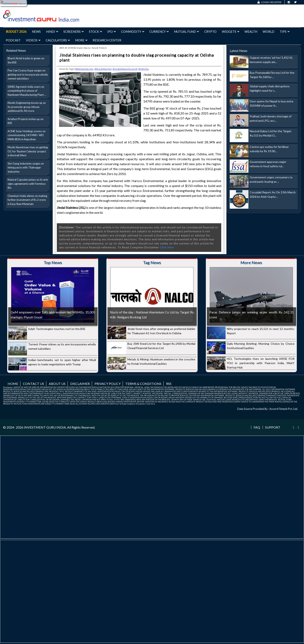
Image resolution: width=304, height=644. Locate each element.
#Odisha (144, 69)
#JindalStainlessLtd (125, 69)
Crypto (210, 32)
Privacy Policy (108, 384)
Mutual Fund (186, 32)
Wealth (251, 32)
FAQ (257, 427)
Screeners (73, 32)
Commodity (133, 32)
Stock (95, 32)
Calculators (58, 40)
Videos (33, 40)
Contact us (33, 384)
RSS (169, 384)
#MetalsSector (84, 69)
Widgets (231, 32)
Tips (285, 32)
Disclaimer (80, 384)
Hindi (52, 32)
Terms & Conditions (143, 384)
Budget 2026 (16, 32)
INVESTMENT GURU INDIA (45, 427)
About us (57, 384)
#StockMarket (103, 69)
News (36, 32)
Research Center (107, 40)
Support (273, 427)
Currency (159, 32)
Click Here (167, 247)
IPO (111, 32)
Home (13, 384)
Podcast (13, 40)
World (268, 32)
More (81, 40)
